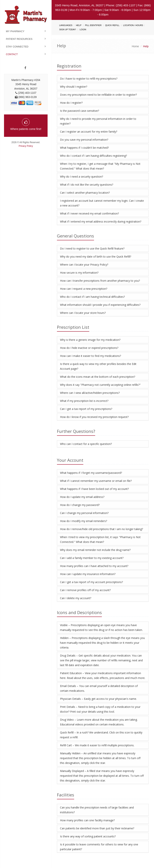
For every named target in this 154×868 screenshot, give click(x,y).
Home (135, 46)
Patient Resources (19, 39)
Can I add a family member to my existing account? (92, 558)
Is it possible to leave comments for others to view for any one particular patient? (99, 847)
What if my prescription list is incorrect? (84, 401)
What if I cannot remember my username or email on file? (96, 481)
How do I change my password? (80, 505)
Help (79, 25)
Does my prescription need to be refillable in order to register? (98, 95)
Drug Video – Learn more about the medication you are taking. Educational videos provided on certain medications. (99, 722)
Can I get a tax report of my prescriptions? (86, 409)
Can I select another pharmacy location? (85, 193)
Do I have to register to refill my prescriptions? (89, 79)
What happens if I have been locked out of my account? (94, 489)
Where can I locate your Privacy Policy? (84, 265)
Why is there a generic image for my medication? (90, 340)
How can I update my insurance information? (88, 574)
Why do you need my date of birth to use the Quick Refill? (96, 257)
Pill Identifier (93, 25)
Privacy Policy (26, 146)
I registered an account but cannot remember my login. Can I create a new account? (102, 203)
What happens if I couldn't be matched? (84, 148)
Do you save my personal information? (84, 140)
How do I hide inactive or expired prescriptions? (89, 348)
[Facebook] (25, 68)
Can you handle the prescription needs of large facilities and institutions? (97, 810)
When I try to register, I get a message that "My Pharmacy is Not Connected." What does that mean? (100, 166)
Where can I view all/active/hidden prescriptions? (90, 393)
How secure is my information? (79, 273)
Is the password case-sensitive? (79, 111)
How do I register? (71, 103)
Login (83, 29)
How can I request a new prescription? (84, 289)
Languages (66, 25)
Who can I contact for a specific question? (86, 444)
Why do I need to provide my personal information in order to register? (98, 121)
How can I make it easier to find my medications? (90, 356)
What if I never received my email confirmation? (89, 213)
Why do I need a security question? (81, 177)
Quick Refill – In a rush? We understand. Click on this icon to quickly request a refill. (101, 735)
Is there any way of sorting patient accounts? (88, 836)
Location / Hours (133, 25)
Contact (12, 54)
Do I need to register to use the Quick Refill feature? (92, 248)
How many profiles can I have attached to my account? (94, 566)
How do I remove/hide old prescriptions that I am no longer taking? (101, 529)
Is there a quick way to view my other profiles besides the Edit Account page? (98, 366)
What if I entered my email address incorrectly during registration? (101, 221)
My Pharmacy (15, 31)
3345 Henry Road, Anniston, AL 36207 (79, 5)
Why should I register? (74, 87)
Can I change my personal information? (84, 513)
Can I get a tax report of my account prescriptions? (91, 582)
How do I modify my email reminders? (83, 521)
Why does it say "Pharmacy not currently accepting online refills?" (100, 385)
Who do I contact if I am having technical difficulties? (92, 297)
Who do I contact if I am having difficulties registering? (93, 156)
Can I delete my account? (76, 598)
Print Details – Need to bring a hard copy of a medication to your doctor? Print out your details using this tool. (100, 709)
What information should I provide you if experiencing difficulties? (100, 305)
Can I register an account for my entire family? (89, 132)
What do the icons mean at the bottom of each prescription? (98, 377)
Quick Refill (112, 25)
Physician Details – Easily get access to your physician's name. (98, 699)
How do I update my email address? (82, 497)
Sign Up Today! (68, 29)
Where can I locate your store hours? (83, 313)
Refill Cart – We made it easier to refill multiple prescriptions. (97, 745)
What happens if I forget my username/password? (91, 473)
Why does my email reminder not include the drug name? (95, 550)
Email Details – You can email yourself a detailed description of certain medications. (99, 688)
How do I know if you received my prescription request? (94, 417)
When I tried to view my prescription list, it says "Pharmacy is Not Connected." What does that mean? (100, 539)
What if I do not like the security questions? (87, 185)
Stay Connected (17, 47)
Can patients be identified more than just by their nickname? (97, 828)
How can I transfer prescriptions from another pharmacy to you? (100, 281)
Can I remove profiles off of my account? (85, 590)
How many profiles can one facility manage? (87, 820)
